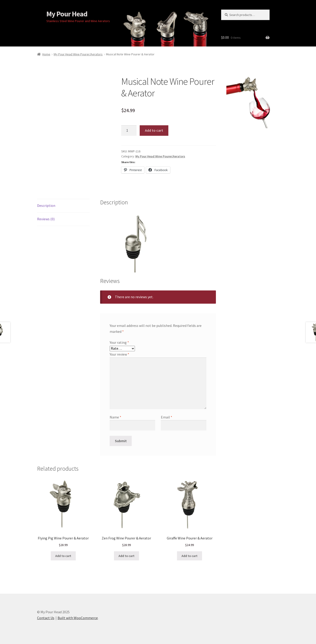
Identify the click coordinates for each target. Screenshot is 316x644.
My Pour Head (67, 14)
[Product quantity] (129, 131)
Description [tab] (46, 205)
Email (167, 417)
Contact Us (46, 618)
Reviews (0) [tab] (46, 219)
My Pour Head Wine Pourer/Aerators (78, 54)
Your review (119, 354)
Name (115, 417)
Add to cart (154, 130)
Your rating (119, 342)
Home (46, 54)
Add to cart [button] (63, 556)
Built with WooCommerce (78, 618)
